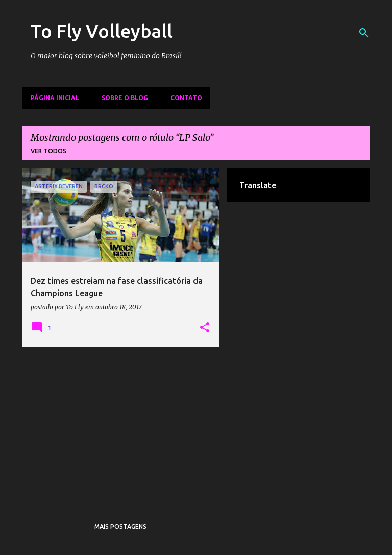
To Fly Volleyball (102, 31)
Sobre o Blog (125, 98)
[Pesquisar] (364, 33)
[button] (205, 328)
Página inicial (55, 98)
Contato (186, 98)
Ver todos (48, 151)
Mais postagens (120, 527)
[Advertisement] (121, 426)
